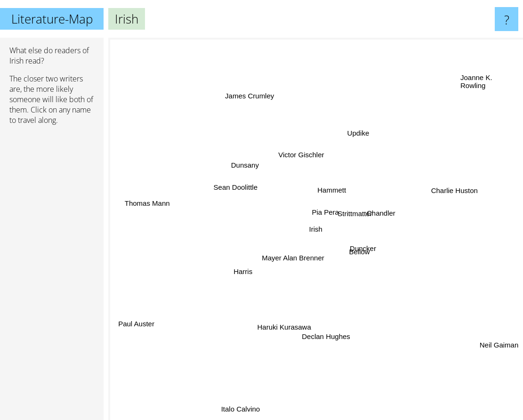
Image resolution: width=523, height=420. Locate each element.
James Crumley (249, 94)
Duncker (372, 251)
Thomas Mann (152, 205)
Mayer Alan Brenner (294, 261)
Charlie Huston (448, 197)
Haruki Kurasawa (284, 321)
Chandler (381, 216)
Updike (358, 138)
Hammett (330, 189)
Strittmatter (368, 207)
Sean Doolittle (232, 190)
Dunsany (247, 166)
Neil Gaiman (500, 346)
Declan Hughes (329, 335)
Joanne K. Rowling (476, 84)
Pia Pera (321, 212)
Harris (234, 275)
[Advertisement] (52, 276)
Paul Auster (131, 324)
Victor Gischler (302, 155)
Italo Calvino (249, 397)
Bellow (356, 252)
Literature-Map (52, 19)
